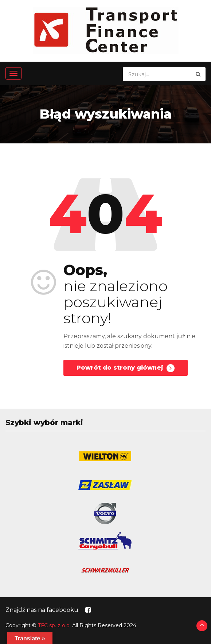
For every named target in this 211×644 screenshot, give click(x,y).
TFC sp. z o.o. (54, 625)
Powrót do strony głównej (126, 368)
